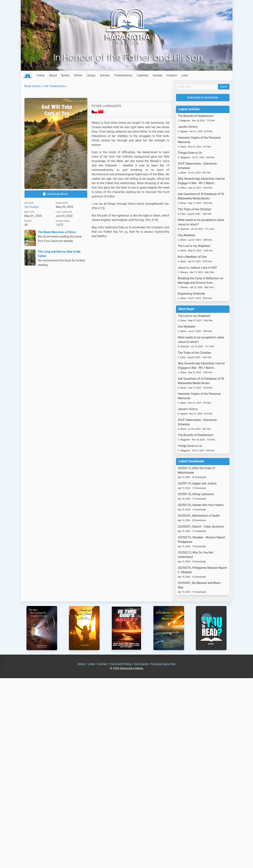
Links (185, 75)
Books (65, 75)
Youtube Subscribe (163, 664)
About (53, 75)
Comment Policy (121, 664)
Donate (158, 75)
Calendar (142, 75)
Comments (141, 664)
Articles (105, 75)
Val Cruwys (32, 207)
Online (78, 75)
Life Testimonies (54, 86)
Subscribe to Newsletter (203, 97)
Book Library (33, 86)
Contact (172, 75)
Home (41, 75)
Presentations (123, 75)
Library (91, 75)
